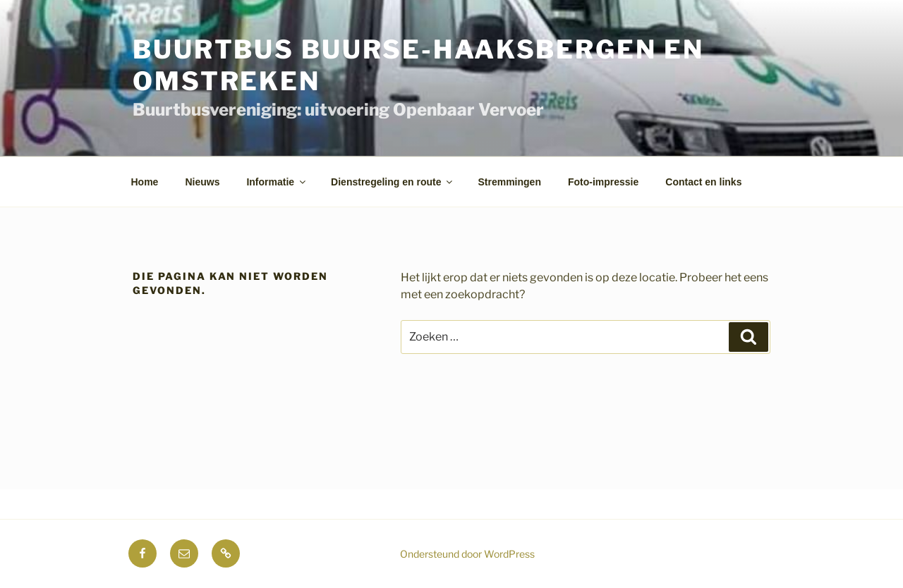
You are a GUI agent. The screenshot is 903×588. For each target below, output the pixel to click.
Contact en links (703, 182)
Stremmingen (509, 182)
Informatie (277, 182)
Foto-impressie (603, 182)
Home (145, 182)
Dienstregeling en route (393, 182)
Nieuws (202, 182)
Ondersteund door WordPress (467, 554)
